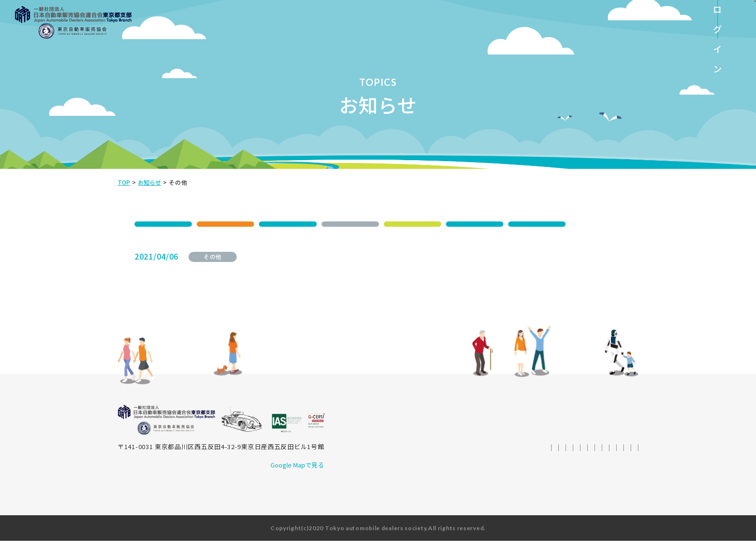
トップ (431, 433)
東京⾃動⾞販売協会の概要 (595, 433)
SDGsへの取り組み (405, 445)
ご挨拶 (458, 433)
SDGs (163, 224)
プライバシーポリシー (555, 456)
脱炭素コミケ (537, 224)
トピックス (458, 445)
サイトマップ (615, 456)
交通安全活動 (412, 224)
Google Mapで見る (295, 473)
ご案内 (288, 224)
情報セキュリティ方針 (482, 456)
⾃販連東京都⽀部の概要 (512, 433)
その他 (350, 224)
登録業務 (475, 224)
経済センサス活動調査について (296, 262)
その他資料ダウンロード (558, 445)
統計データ (498, 445)
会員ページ (618, 445)
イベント (225, 224)
